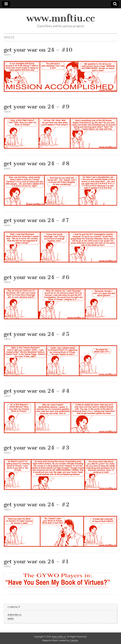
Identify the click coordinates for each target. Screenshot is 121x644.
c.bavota (74, 640)
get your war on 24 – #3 (37, 448)
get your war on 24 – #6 (37, 277)
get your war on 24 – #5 (37, 334)
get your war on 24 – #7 (36, 220)
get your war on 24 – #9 (37, 107)
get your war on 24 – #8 (37, 163)
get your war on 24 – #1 (36, 561)
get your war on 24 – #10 (38, 50)
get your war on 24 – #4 (37, 391)
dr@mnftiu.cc (14, 615)
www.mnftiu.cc (61, 18)
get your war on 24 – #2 (36, 504)
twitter (11, 619)
